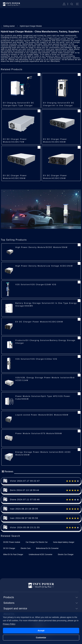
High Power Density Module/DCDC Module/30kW (42, 247)
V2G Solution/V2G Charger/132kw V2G (36, 359)
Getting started (9, 26)
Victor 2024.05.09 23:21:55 (25, 527)
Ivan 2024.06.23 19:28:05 (24, 509)
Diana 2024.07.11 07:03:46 (25, 500)
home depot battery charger (64, 542)
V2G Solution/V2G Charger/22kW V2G (36, 285)
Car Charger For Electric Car (37, 542)
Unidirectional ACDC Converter (40, 554)
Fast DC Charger (45, 37)
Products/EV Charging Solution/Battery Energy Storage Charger (45, 342)
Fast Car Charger (61, 37)
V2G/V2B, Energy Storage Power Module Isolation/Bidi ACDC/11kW (45, 379)
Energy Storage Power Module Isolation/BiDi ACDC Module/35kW (43, 453)
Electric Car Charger (66, 554)
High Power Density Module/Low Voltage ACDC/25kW (44, 266)
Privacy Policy (9, 624)
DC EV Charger (9, 548)
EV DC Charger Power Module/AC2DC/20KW (39, 322)
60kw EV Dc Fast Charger (13, 554)
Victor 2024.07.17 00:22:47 (25, 481)
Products (9, 597)
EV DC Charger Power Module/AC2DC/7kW (15, 141)
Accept (41, 631)
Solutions (9, 603)
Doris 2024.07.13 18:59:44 (25, 490)
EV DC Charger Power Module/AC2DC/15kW (55, 177)
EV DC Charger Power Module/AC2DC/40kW (55, 141)
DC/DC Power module (12, 542)
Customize (41, 638)
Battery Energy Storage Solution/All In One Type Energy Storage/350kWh (46, 305)
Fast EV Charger (15, 39)
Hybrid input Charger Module (31, 26)
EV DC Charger (30, 39)
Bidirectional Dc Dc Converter (47, 548)
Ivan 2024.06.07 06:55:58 (24, 518)
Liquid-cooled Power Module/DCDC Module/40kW (42, 415)
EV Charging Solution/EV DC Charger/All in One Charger (59, 104)
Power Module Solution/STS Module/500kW (39, 433)
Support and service (15, 608)
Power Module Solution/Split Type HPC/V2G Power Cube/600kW (43, 398)
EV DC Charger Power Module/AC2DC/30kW (15, 177)
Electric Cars (26, 548)
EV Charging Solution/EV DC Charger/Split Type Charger (19, 104)
